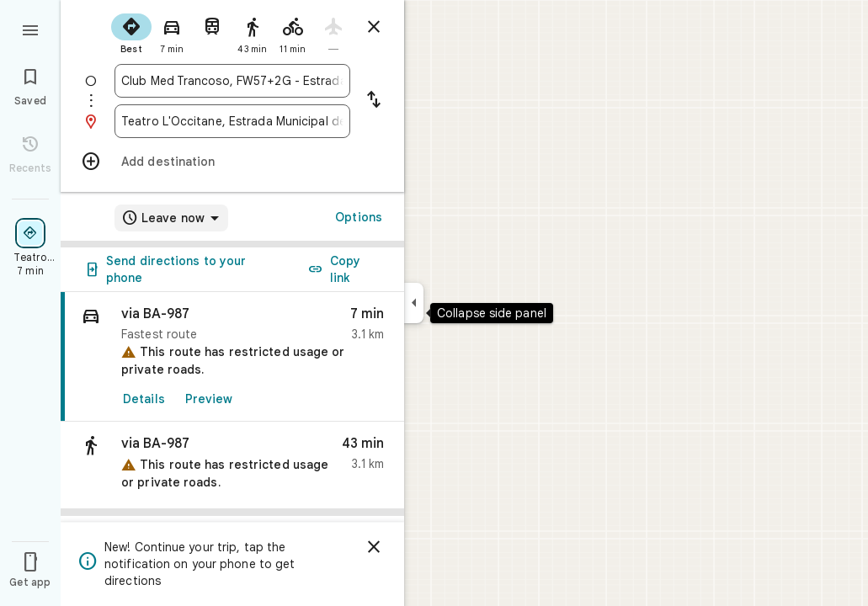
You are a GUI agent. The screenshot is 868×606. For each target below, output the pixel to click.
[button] (232, 465)
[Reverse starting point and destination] (374, 101)
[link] (232, 357)
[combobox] (232, 81)
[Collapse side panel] (414, 303)
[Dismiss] (374, 547)
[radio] (131, 32)
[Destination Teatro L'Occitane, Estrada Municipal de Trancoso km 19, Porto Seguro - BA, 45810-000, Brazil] (232, 121)
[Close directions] (374, 27)
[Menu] (30, 29)
